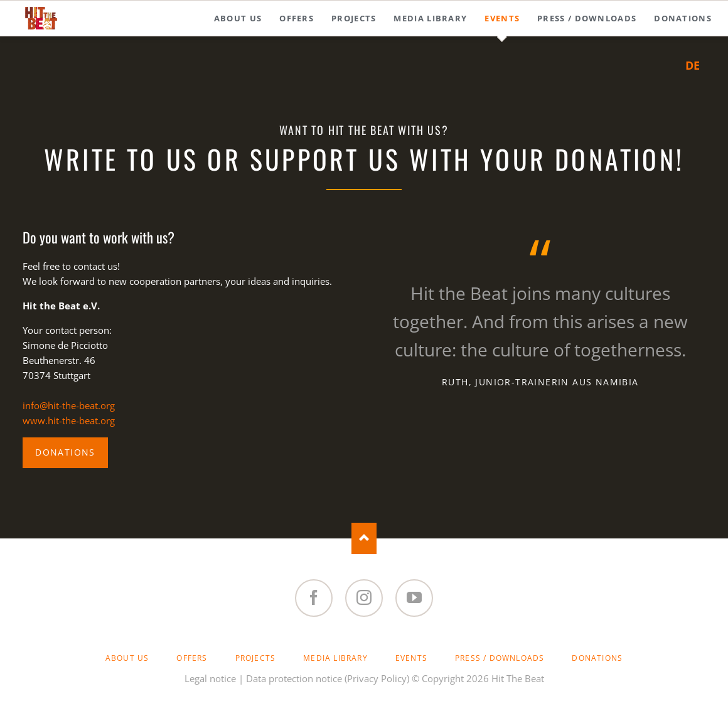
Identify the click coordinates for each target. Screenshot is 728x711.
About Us (127, 658)
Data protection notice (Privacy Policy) (328, 678)
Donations (65, 452)
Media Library (335, 658)
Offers (192, 658)
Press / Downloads (500, 658)
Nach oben (364, 538)
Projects (256, 658)
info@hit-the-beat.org (69, 405)
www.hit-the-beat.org (69, 420)
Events (411, 658)
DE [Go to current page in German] (693, 65)
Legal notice (210, 678)
